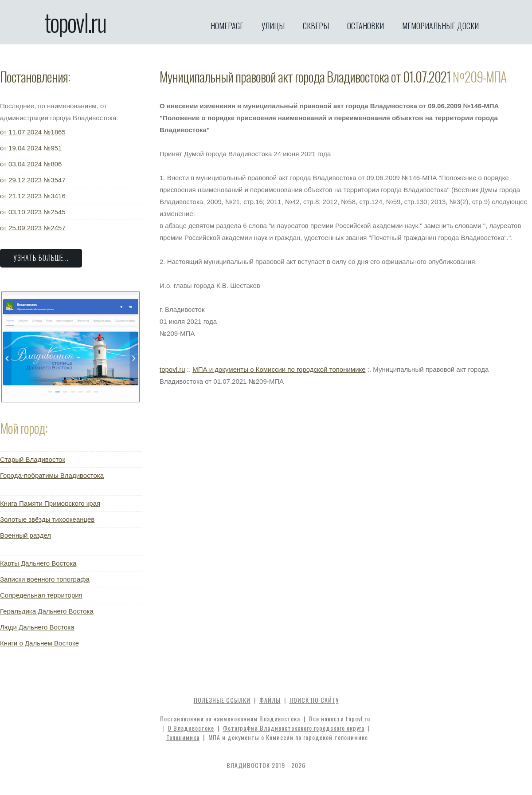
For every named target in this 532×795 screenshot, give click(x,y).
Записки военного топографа (45, 579)
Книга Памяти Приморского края (50, 503)
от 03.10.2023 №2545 (33, 212)
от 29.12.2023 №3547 (33, 180)
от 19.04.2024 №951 (31, 148)
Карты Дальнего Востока (38, 563)
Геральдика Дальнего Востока (47, 611)
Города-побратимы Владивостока (52, 475)
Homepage (227, 26)
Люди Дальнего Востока (37, 627)
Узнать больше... (41, 258)
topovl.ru (75, 22)
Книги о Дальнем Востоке (39, 643)
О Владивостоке (191, 728)
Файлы (270, 700)
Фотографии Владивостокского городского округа (294, 728)
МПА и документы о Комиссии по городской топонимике (279, 369)
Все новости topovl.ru (340, 718)
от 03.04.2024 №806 (31, 164)
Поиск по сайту (314, 700)
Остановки (366, 26)
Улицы (273, 26)
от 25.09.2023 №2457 (33, 228)
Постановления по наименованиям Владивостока (230, 718)
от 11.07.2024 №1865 (33, 132)
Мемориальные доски (440, 26)
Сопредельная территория (41, 595)
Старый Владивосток (33, 459)
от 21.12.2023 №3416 (33, 196)
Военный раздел (25, 535)
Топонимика (183, 737)
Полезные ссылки (222, 700)
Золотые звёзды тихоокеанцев (47, 519)
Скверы (316, 26)
